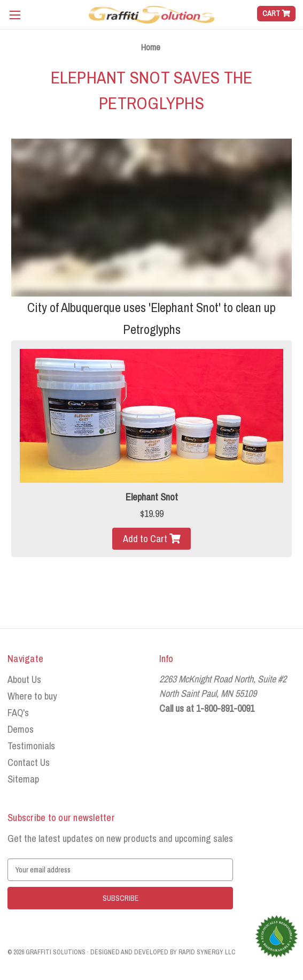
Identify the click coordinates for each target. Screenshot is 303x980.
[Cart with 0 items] (276, 14)
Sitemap (23, 779)
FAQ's (18, 713)
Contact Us (29, 762)
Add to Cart (146, 539)
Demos (21, 729)
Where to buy (32, 696)
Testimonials (31, 746)
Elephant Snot (152, 497)
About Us (24, 679)
